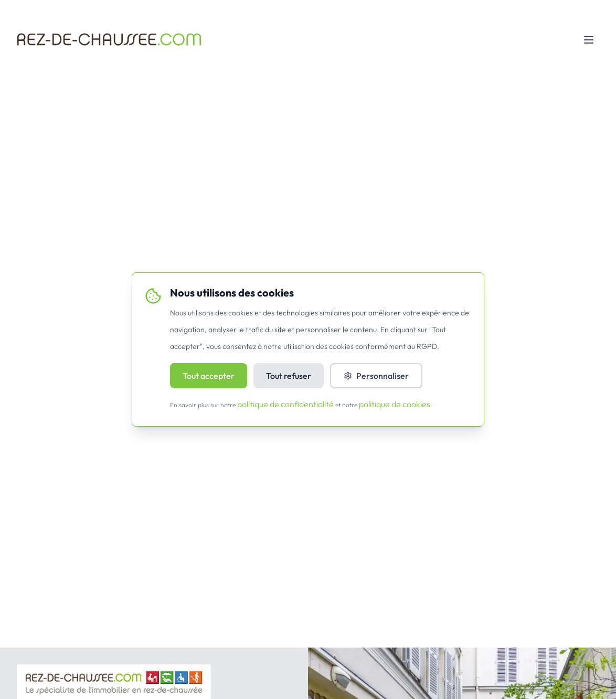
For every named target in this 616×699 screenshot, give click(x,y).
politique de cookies (395, 404)
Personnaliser (376, 376)
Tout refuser (289, 376)
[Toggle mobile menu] (589, 40)
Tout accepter (209, 376)
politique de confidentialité (285, 404)
